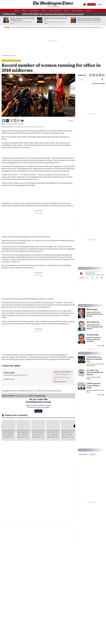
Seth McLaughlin (8, 127)
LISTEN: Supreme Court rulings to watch (93, 385)
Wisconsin (62, 27)
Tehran (69, 27)
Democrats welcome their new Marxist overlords (94, 339)
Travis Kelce (76, 27)
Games (88, 10)
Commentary (34, 10)
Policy (24, 10)
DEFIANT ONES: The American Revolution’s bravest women (53, 14)
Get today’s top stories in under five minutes (95, 372)
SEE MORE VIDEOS (98, 84)
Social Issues (83, 454)
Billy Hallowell (93, 322)
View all (101, 346)
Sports (44, 10)
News (16, 10)
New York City (97, 27)
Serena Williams (53, 27)
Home (4, 56)
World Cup (33, 27)
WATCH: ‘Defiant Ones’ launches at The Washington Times (22, 19)
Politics (13, 56)
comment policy (22, 396)
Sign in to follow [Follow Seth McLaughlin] (61, 375)
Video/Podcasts (77, 10)
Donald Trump (16, 27)
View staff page (9, 379)
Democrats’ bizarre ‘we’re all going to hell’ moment (95, 327)
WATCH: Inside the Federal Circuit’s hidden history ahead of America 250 (89, 19)
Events (66, 10)
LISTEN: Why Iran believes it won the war (55, 19)
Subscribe (91, 4)
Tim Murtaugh (92, 335)
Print (71, 121)
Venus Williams (42, 27)
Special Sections (55, 10)
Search (102, 79)
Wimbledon (25, 27)
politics (12, 357)
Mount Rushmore (86, 27)
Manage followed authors (60, 382)
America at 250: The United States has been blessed (95, 314)
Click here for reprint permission (49, 391)
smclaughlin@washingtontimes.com (16, 375)
